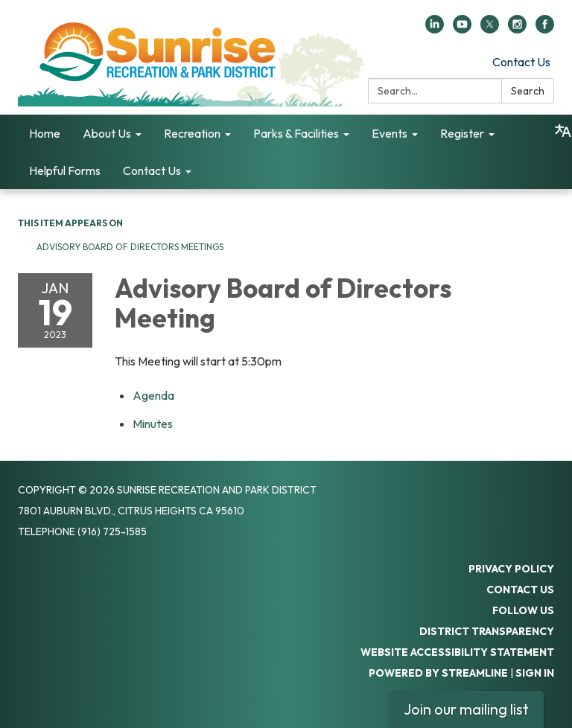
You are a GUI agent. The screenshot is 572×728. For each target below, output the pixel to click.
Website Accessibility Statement (457, 652)
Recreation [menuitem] (192, 133)
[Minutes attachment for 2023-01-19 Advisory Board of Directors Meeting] (153, 424)
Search (528, 91)
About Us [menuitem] (107, 133)
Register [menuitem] (462, 133)
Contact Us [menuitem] (152, 170)
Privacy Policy (511, 569)
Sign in (535, 673)
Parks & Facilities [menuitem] (296, 133)
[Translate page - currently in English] (563, 131)
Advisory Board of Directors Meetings (130, 247)
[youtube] (462, 29)
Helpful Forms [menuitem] (65, 170)
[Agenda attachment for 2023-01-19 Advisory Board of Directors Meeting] (153, 395)
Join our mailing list (466, 709)
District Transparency (487, 631)
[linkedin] (435, 29)
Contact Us (521, 62)
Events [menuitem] (390, 133)
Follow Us (523, 610)
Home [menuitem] (45, 133)
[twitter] (490, 29)
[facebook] (545, 29)
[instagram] (517, 29)
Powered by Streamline (438, 673)
